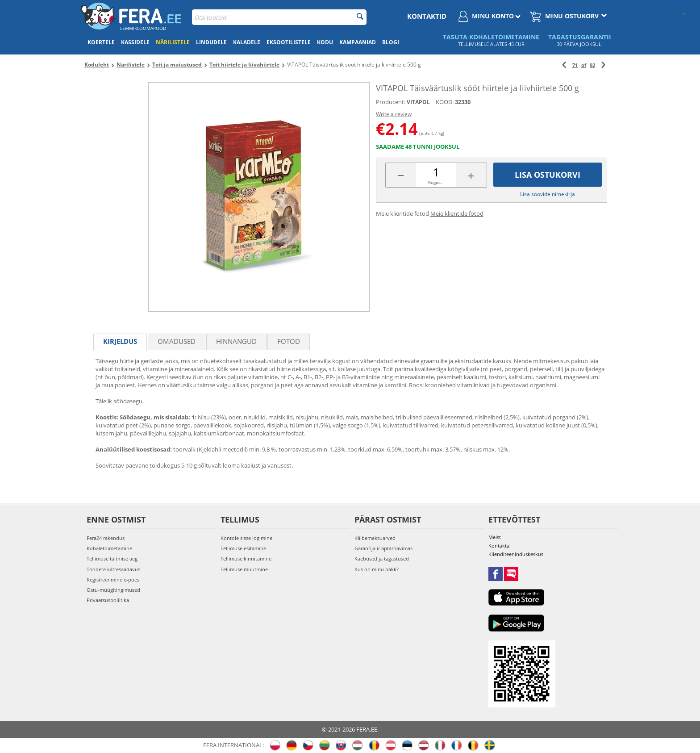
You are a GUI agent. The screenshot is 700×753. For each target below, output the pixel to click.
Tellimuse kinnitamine (246, 558)
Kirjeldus (120, 341)
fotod (289, 341)
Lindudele (211, 42)
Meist (495, 537)
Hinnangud (236, 341)
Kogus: (435, 182)
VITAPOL (418, 102)
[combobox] (279, 17)
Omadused (177, 341)
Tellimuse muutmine (244, 569)
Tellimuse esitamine (243, 548)
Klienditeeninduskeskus (516, 554)
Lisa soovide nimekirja (548, 194)
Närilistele (173, 42)
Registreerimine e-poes (113, 579)
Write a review (394, 114)
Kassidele (135, 42)
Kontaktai (500, 546)
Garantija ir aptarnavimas (383, 548)
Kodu (325, 42)
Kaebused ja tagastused (382, 558)
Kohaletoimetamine (109, 548)
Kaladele (247, 42)
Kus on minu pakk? (377, 569)
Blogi (391, 42)
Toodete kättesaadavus (113, 569)
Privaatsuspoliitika (108, 600)
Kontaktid (427, 16)
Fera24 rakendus (106, 538)
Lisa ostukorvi (548, 175)
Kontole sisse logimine (246, 538)
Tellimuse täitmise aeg (112, 558)
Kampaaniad (358, 42)
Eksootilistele (289, 42)
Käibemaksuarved (375, 538)
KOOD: (445, 102)
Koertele (101, 42)
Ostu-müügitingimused (113, 590)
